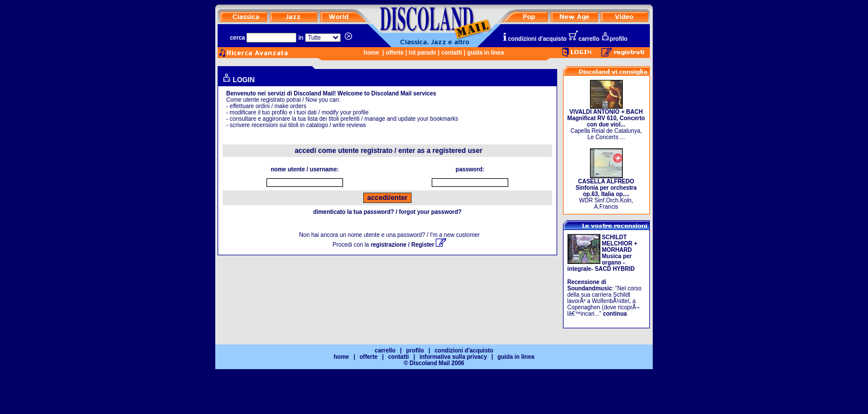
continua (615, 314)
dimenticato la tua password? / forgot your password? (387, 212)
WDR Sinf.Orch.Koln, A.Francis (606, 191)
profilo (614, 39)
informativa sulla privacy (453, 357)
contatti (452, 53)
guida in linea (486, 53)
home (372, 53)
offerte (395, 53)
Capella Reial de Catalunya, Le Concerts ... (606, 122)
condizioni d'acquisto (534, 39)
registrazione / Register (408, 245)
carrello (584, 39)
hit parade (422, 53)
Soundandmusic (590, 288)
